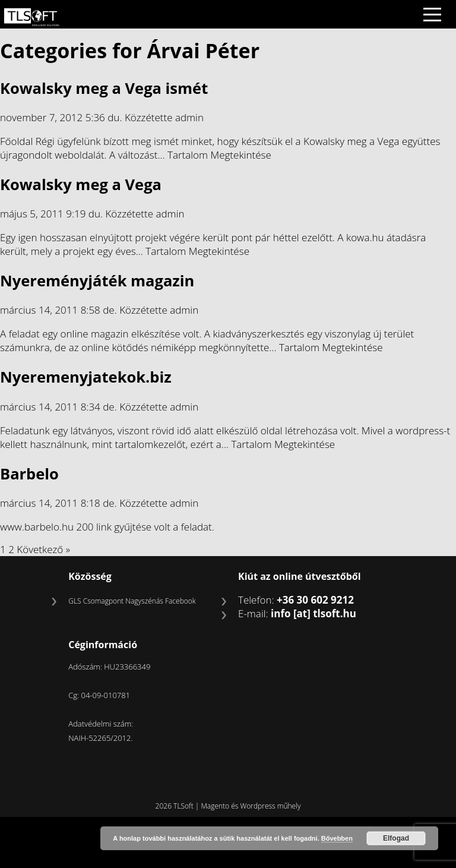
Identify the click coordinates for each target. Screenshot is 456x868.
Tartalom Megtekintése (219, 155)
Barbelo (29, 474)
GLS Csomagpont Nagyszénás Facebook (132, 601)
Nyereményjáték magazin (97, 280)
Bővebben (337, 838)
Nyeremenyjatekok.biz (86, 377)
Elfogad (396, 838)
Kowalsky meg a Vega (81, 184)
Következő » (43, 549)
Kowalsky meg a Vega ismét (104, 88)
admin (189, 117)
